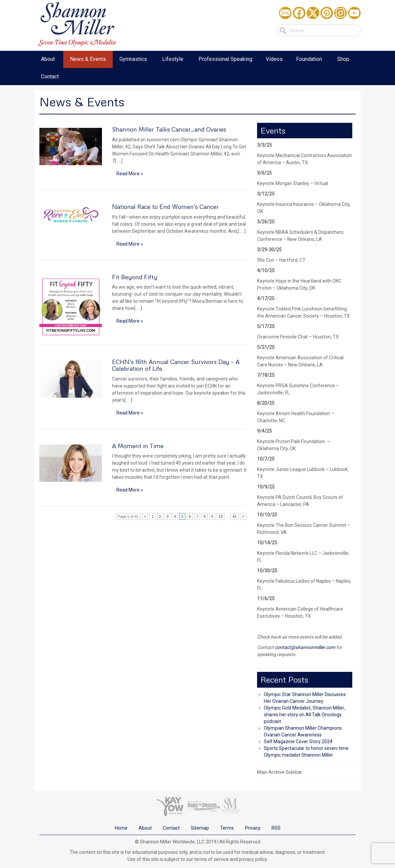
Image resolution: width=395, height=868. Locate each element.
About (145, 828)
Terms (227, 828)
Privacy (253, 828)
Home (121, 828)
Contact (171, 828)
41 (235, 516)
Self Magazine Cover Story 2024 (298, 742)
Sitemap (200, 828)
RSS (276, 828)
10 (221, 516)
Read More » (130, 174)
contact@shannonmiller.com (305, 647)
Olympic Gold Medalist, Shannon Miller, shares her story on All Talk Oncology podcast (304, 715)
